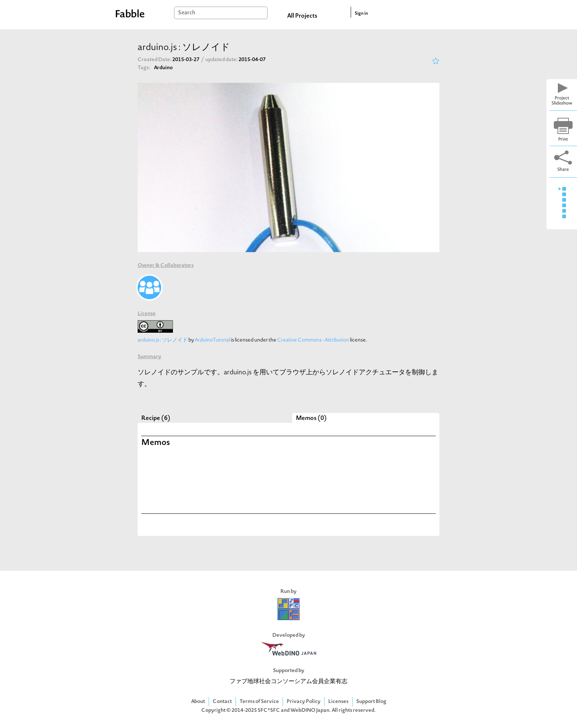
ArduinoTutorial (212, 340)
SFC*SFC (269, 711)
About (198, 702)
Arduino (163, 68)
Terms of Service (259, 702)
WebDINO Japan (310, 711)
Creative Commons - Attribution (313, 340)
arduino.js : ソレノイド (163, 340)
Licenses (338, 702)
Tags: (144, 68)
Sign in (361, 14)
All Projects (302, 16)
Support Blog (371, 702)
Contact (222, 702)
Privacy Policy (304, 702)
